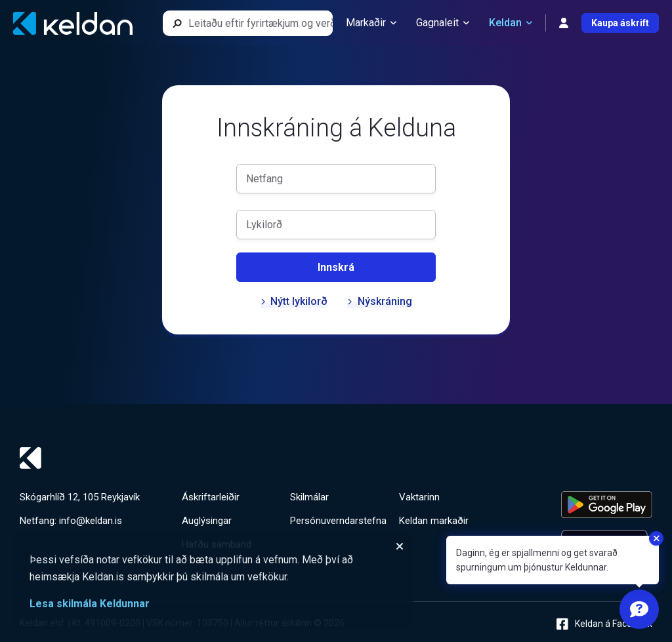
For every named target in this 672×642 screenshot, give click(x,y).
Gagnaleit (443, 23)
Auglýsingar (207, 521)
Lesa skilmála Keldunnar (90, 604)
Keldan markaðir (434, 521)
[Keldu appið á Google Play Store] (607, 505)
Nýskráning (380, 301)
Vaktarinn (419, 497)
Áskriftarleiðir (211, 497)
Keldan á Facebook (604, 624)
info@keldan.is (91, 521)
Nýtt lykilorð (294, 301)
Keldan (511, 23)
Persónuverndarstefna (338, 521)
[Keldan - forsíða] (73, 23)
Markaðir (371, 23)
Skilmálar (309, 497)
